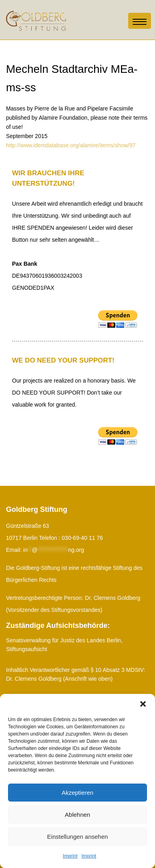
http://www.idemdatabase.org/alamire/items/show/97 (71, 145)
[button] (143, 704)
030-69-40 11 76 (82, 538)
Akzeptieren (77, 793)
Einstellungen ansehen (78, 837)
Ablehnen (77, 815)
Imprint (70, 856)
